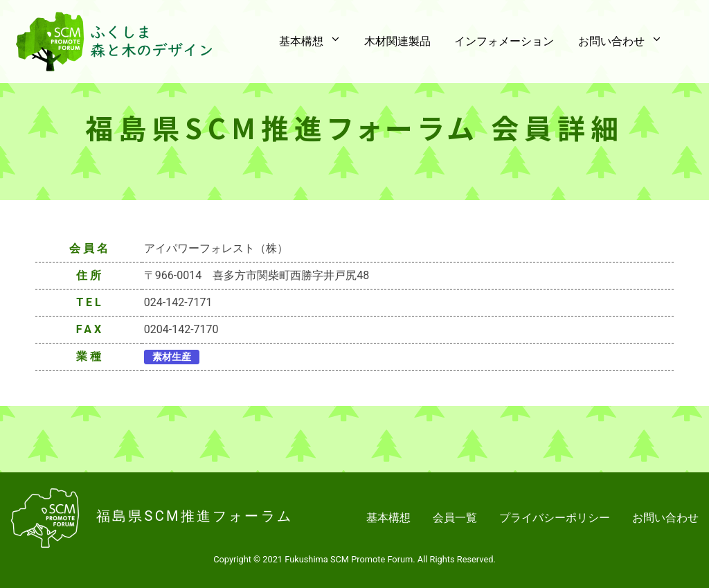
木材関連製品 (409, 42)
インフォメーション (511, 42)
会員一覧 (455, 518)
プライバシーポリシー (555, 518)
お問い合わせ (665, 518)
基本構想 (388, 518)
